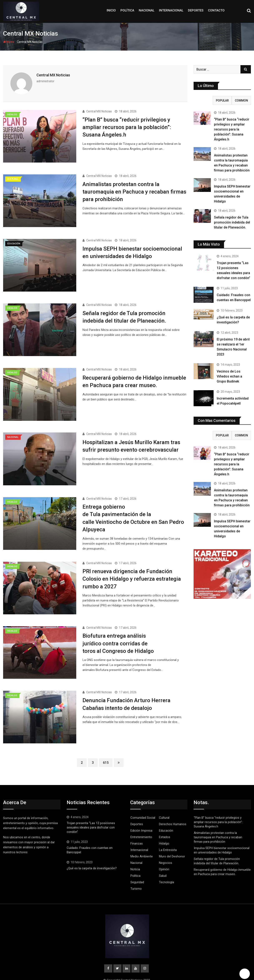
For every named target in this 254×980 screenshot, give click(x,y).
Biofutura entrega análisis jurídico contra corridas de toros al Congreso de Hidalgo (118, 632)
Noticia (135, 855)
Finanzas (137, 830)
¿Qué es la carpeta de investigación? (92, 854)
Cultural (164, 804)
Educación (166, 817)
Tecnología (166, 868)
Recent (203, 101)
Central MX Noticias (53, 75)
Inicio (111, 10)
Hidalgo (164, 830)
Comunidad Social (143, 804)
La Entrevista (168, 836)
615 (106, 749)
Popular (222, 101)
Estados (165, 823)
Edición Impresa (141, 817)
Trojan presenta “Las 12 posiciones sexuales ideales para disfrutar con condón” (91, 814)
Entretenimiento (141, 823)
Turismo (136, 875)
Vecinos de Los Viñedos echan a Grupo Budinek (229, 376)
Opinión (164, 855)
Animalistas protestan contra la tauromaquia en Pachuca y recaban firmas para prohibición (134, 189)
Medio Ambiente (142, 842)
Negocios (166, 849)
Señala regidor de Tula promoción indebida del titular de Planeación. (232, 222)
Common (241, 101)
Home (9, 42)
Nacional (147, 10)
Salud (163, 862)
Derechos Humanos (173, 810)
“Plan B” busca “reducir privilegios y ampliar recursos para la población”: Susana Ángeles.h (127, 126)
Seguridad (137, 868)
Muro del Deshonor (172, 842)
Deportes (196, 10)
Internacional (171, 10)
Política (127, 10)
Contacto (216, 10)
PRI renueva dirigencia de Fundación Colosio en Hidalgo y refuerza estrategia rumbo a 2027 (132, 569)
